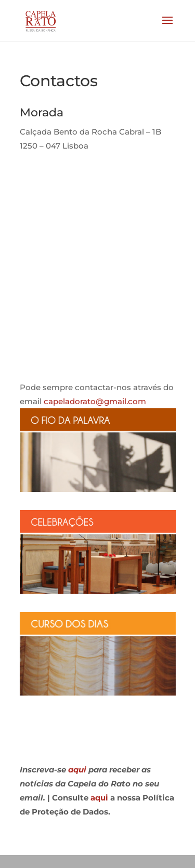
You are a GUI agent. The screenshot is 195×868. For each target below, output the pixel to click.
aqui (77, 770)
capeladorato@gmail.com (95, 401)
